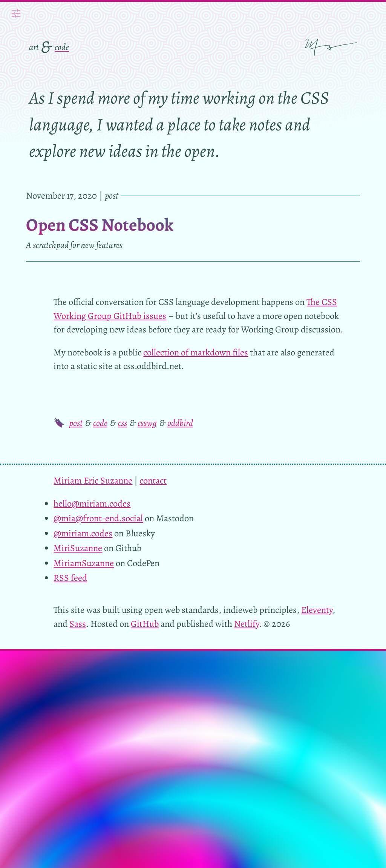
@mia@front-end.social (98, 518)
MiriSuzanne (78, 548)
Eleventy (317, 610)
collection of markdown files (196, 352)
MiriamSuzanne (84, 563)
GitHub (145, 624)
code (62, 47)
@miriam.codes (83, 533)
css (123, 423)
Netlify (247, 624)
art (34, 47)
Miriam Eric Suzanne (93, 480)
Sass (78, 624)
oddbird (180, 423)
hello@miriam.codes (92, 503)
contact (153, 480)
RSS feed (70, 578)
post (76, 423)
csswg (147, 423)
